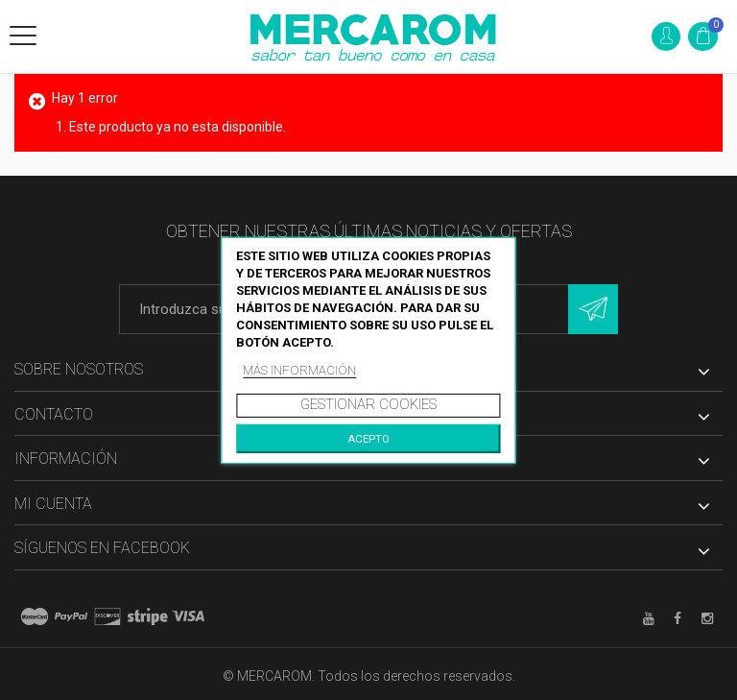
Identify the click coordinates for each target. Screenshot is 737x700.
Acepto (368, 439)
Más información (299, 369)
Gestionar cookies (368, 404)
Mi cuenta (53, 504)
